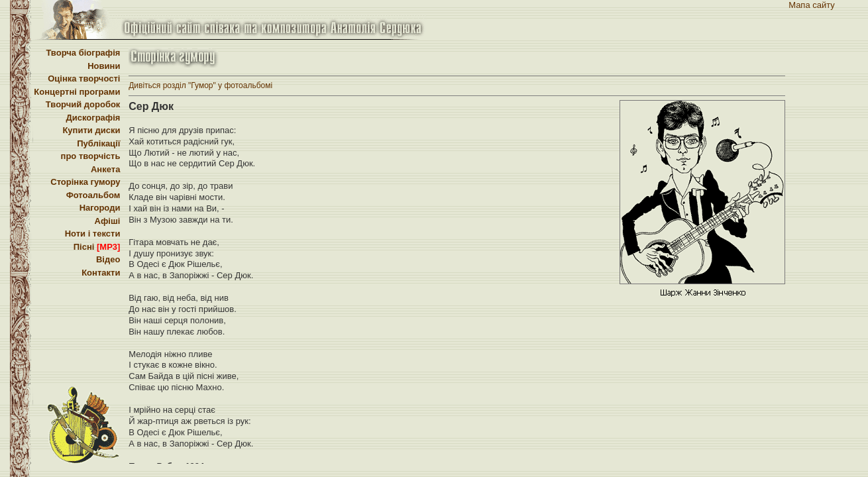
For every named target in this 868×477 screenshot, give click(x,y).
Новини (104, 66)
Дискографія (93, 118)
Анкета (105, 169)
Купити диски (91, 130)
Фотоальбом (93, 195)
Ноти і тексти (93, 234)
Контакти (101, 273)
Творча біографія (83, 53)
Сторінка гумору (85, 182)
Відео (108, 259)
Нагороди (100, 208)
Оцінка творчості (84, 79)
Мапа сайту (812, 5)
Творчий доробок (83, 104)
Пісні (97, 247)
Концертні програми (77, 92)
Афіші (108, 221)
